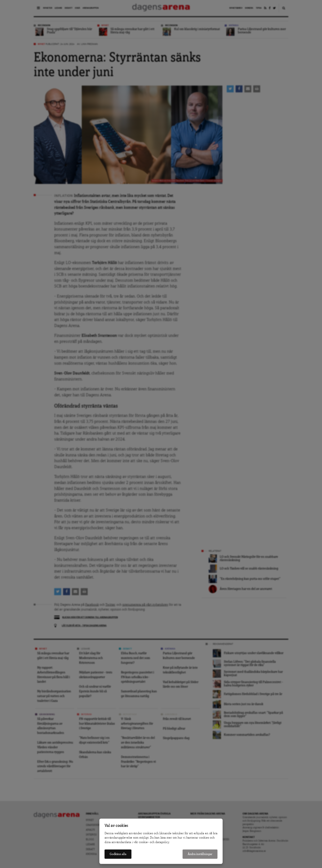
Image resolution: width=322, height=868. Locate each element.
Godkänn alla (118, 854)
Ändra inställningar (200, 854)
